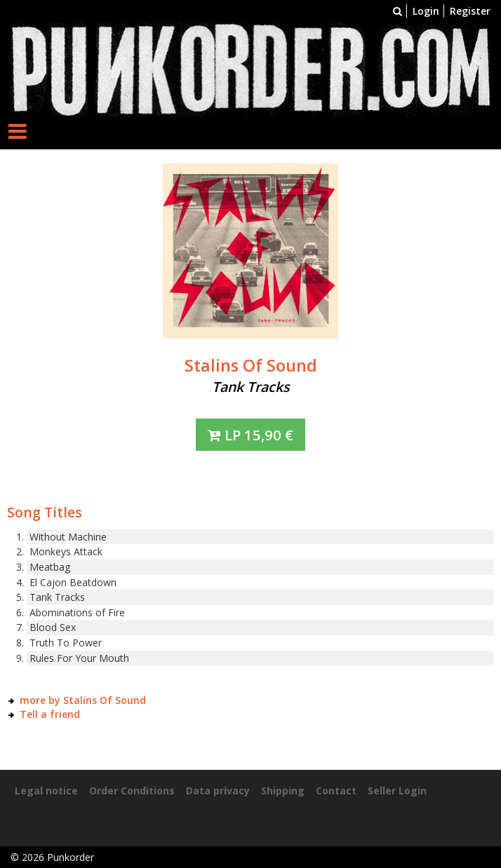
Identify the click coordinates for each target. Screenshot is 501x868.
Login (426, 11)
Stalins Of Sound (251, 365)
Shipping (283, 791)
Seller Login (397, 791)
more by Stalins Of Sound (83, 700)
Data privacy (218, 791)
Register (470, 11)
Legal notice (46, 791)
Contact (336, 791)
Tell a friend (50, 714)
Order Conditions (132, 791)
